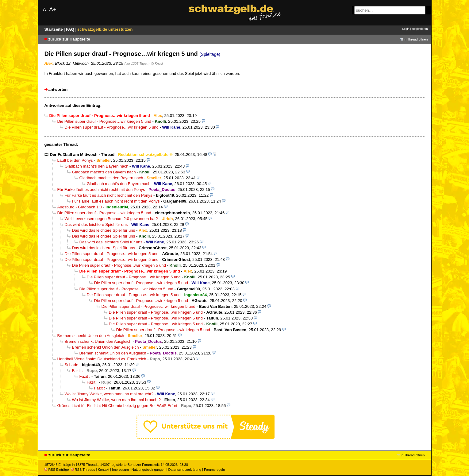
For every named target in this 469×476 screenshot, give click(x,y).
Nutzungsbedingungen (149, 470)
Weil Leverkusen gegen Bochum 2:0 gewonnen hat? (111, 219)
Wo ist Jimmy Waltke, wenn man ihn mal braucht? (109, 394)
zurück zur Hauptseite (69, 39)
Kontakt (104, 470)
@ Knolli (157, 64)
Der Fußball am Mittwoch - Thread (82, 155)
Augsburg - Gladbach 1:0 (80, 207)
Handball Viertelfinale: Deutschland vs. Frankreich (102, 359)
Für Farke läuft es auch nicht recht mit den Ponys (101, 190)
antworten (58, 89)
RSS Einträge (57, 470)
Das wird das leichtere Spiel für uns (96, 224)
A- (45, 10)
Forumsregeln (214, 470)
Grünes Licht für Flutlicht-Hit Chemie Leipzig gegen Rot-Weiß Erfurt (117, 406)
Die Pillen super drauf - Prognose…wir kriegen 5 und (104, 121)
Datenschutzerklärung (185, 470)
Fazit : (78, 371)
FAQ (71, 29)
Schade (72, 365)
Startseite (54, 29)
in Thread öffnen (416, 39)
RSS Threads (83, 470)
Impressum (120, 470)
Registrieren (420, 29)
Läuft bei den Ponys (75, 160)
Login (406, 29)
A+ (53, 9)
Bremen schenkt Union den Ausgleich (91, 336)
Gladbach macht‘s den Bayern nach (97, 166)
